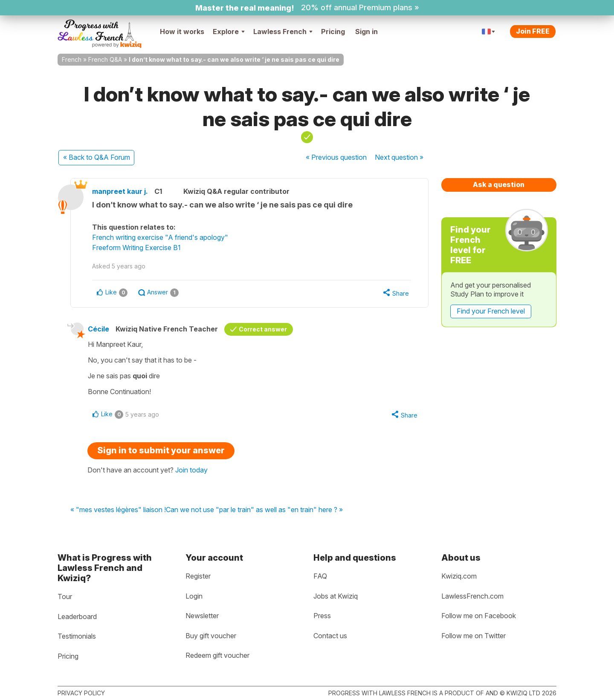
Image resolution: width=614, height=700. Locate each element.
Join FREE (533, 31)
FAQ (320, 576)
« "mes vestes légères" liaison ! (118, 510)
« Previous (336, 157)
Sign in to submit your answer (161, 450)
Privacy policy (81, 693)
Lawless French (283, 32)
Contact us (330, 636)
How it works (182, 32)
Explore (229, 32)
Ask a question (499, 184)
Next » (399, 157)
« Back (97, 157)
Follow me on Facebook (479, 616)
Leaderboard (77, 616)
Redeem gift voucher (217, 655)
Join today (191, 470)
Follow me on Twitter (474, 636)
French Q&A (105, 59)
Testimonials (77, 636)
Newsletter (202, 616)
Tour (65, 596)
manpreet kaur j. (120, 191)
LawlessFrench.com (472, 596)
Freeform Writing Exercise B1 (136, 248)
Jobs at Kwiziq (336, 596)
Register (198, 576)
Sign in (366, 32)
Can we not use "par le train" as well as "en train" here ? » (254, 510)
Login (194, 596)
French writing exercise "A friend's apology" (160, 237)
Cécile (98, 329)
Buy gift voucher (211, 636)
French (72, 59)
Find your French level (491, 311)
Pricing (333, 32)
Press (322, 616)
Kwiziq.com (459, 576)
